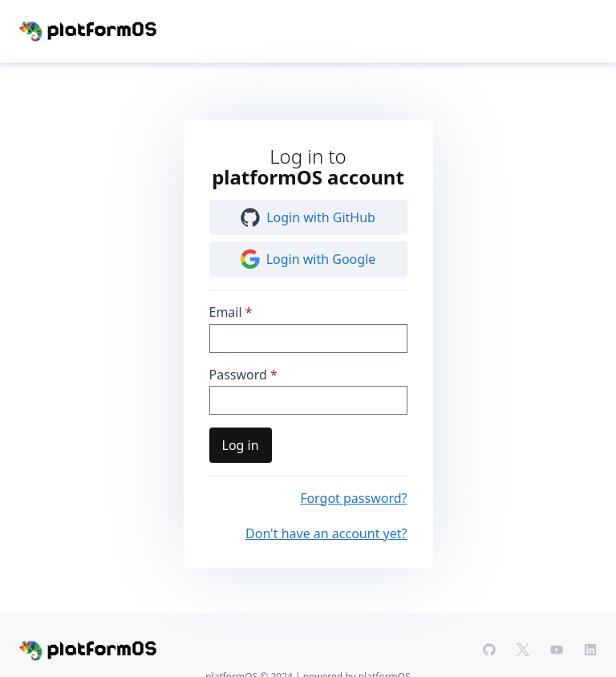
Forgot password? (353, 498)
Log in (241, 445)
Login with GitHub (308, 217)
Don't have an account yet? (326, 533)
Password (238, 375)
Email (226, 312)
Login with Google (308, 259)
